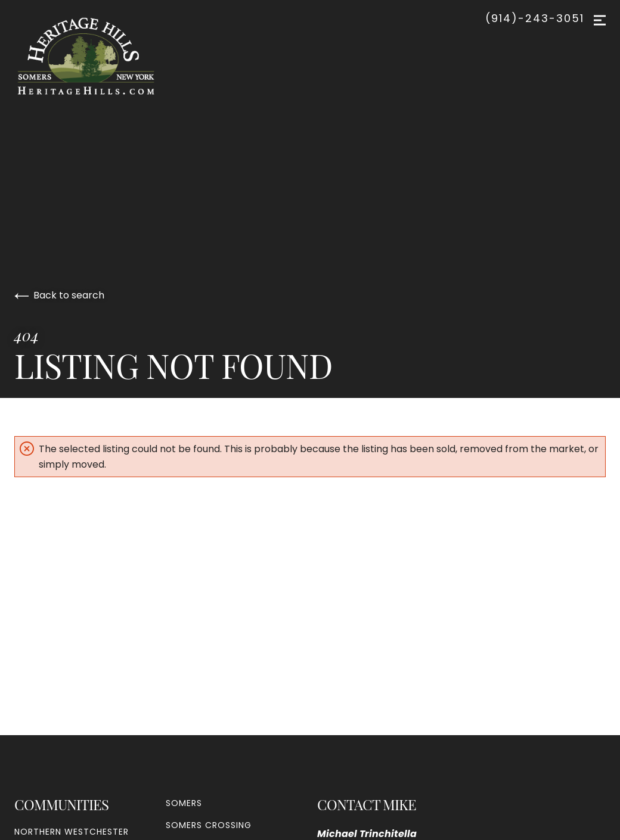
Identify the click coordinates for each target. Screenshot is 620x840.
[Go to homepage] (98, 56)
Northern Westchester (72, 832)
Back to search (59, 295)
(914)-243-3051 (535, 18)
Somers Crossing (209, 825)
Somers (184, 803)
